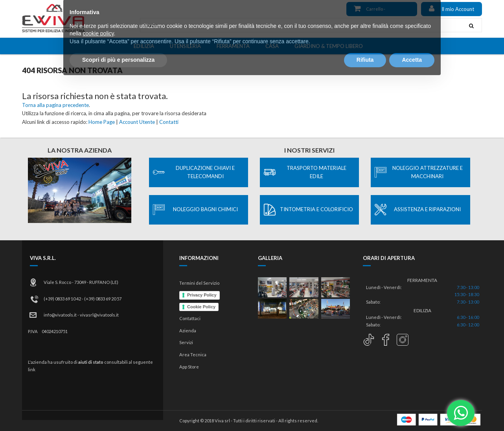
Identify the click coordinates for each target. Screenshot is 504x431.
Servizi (186, 342)
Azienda (188, 331)
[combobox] (301, 25)
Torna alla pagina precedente (55, 105)
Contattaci (190, 318)
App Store (189, 367)
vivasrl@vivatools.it (99, 315)
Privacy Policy (202, 295)
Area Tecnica (193, 355)
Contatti (169, 122)
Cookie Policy (201, 307)
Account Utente (137, 122)
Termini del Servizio (199, 283)
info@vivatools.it (60, 315)
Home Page (102, 122)
